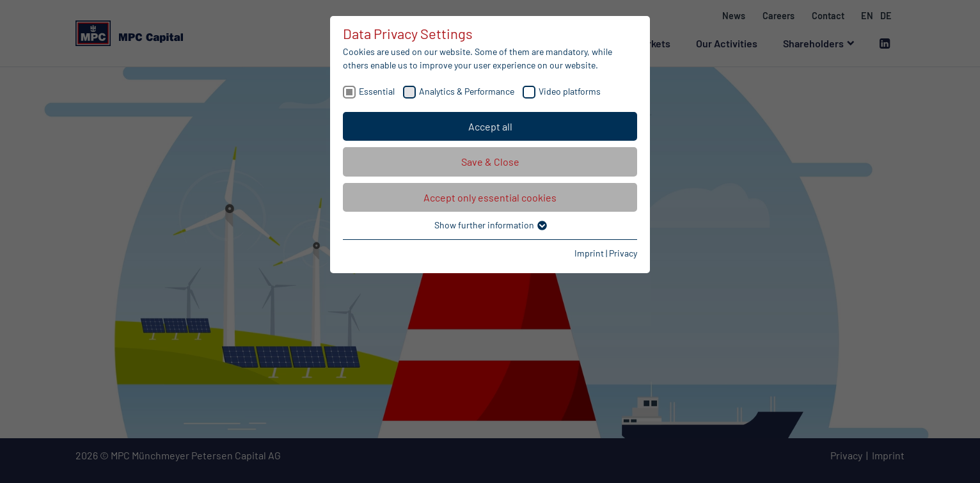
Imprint (589, 253)
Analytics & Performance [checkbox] (467, 91)
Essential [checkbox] (377, 91)
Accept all (490, 126)
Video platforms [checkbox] (570, 91)
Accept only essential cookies (490, 197)
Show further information (490, 225)
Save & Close (490, 162)
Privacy (623, 253)
